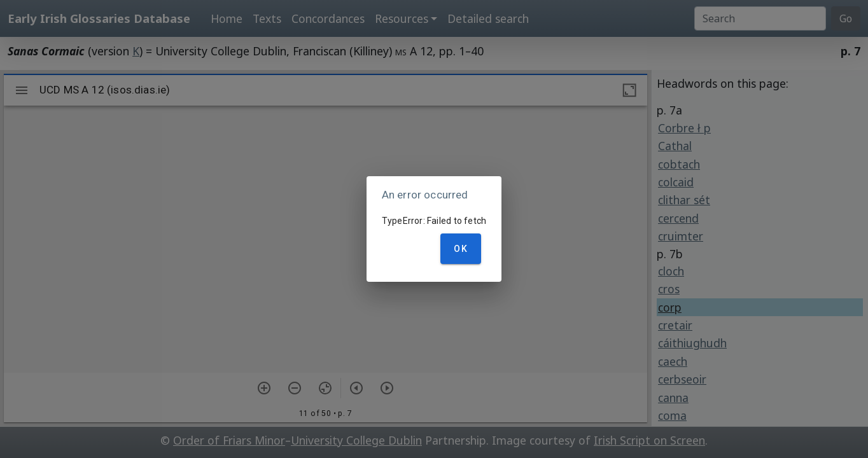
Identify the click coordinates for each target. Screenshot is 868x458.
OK (461, 249)
